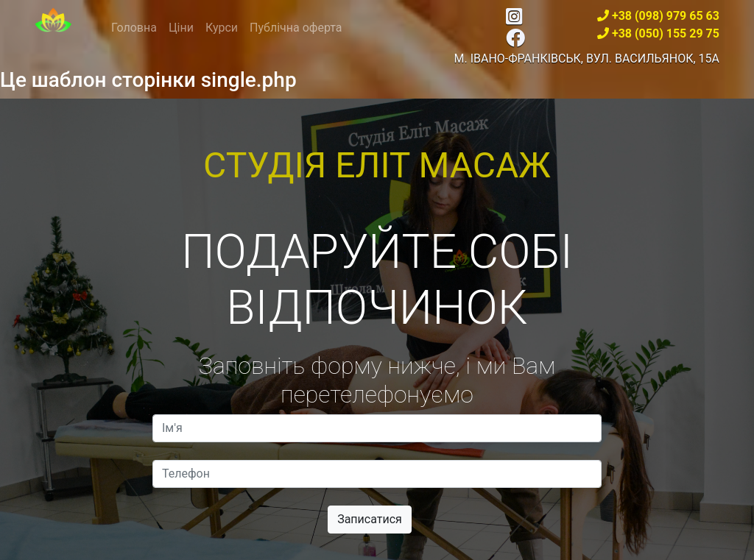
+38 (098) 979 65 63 (666, 16)
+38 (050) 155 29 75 (666, 33)
